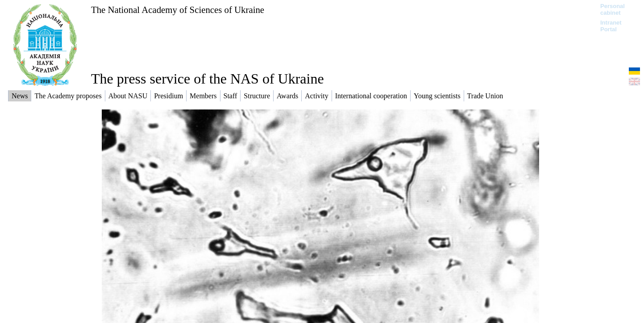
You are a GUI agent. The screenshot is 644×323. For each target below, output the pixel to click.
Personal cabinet (613, 9)
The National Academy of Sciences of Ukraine (178, 10)
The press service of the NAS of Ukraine (208, 79)
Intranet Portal (611, 26)
